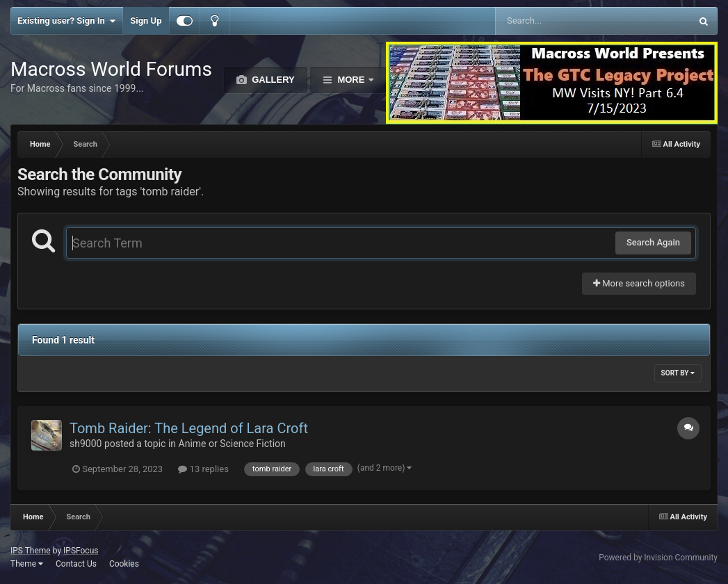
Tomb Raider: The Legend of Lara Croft (189, 428)
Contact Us (76, 564)
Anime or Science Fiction (232, 444)
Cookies (124, 564)
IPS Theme (31, 551)
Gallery (272, 80)
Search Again (653, 242)
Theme (27, 564)
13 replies (203, 469)
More (351, 80)
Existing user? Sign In (66, 21)
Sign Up (146, 21)
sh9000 (86, 444)
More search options (639, 283)
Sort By (678, 373)
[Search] (558, 21)
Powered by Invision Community (658, 558)
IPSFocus (81, 551)
